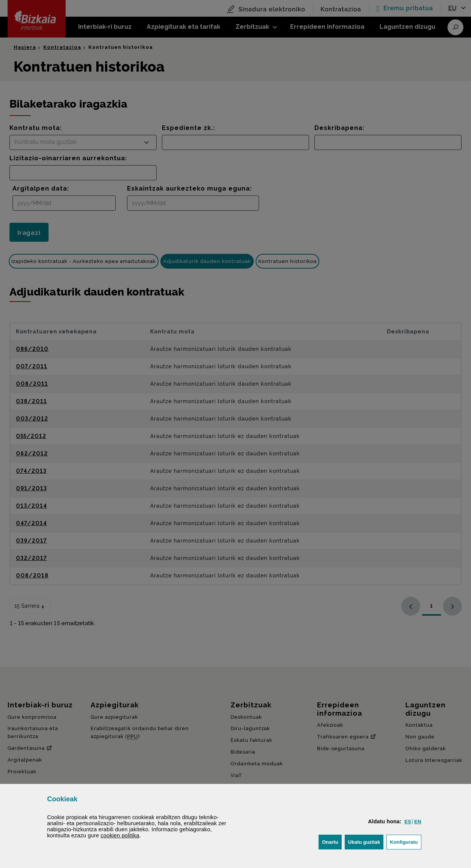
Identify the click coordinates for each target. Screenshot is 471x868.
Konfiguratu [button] (406, 841)
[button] (408, 822)
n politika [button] (120, 835)
